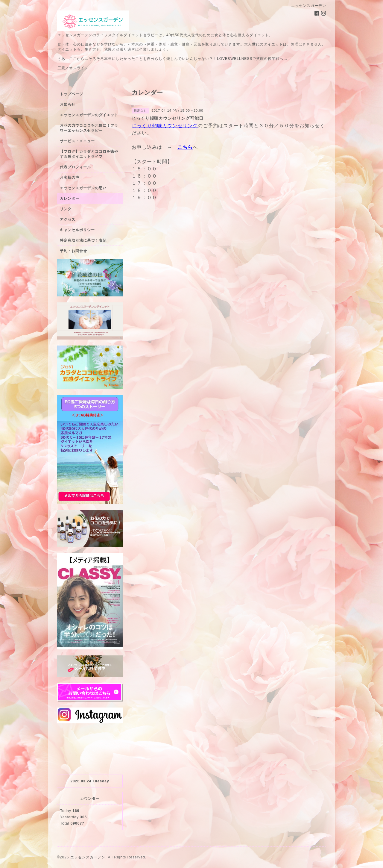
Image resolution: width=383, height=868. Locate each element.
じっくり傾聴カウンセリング (165, 126)
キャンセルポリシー (77, 230)
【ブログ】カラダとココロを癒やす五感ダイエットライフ (89, 154)
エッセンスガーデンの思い (83, 188)
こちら (185, 147)
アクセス (68, 219)
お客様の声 (70, 178)
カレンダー (70, 199)
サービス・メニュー (77, 141)
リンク (66, 209)
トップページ (72, 94)
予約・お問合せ (73, 251)
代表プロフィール (75, 167)
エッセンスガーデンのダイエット (89, 115)
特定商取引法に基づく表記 (83, 240)
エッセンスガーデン (88, 857)
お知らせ (68, 104)
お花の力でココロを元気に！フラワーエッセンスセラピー (89, 128)
